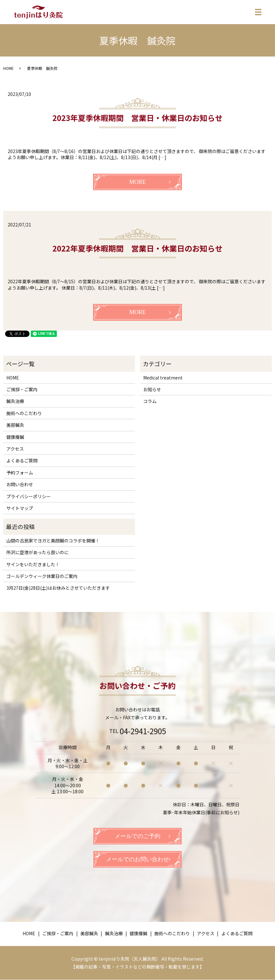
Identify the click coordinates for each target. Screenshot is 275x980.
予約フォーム (20, 473)
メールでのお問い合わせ (137, 860)
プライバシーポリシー (29, 496)
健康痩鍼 (15, 437)
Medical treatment (163, 378)
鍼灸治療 (15, 401)
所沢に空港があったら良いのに (37, 552)
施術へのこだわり (24, 413)
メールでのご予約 (137, 836)
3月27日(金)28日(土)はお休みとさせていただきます (58, 588)
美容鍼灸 (15, 425)
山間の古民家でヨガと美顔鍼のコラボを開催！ (53, 540)
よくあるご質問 (22, 460)
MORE (137, 182)
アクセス (15, 449)
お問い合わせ (20, 484)
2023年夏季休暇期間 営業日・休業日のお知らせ (137, 118)
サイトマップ (20, 508)
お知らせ (152, 389)
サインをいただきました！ (33, 564)
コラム (150, 401)
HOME (8, 68)
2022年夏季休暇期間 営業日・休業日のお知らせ (137, 248)
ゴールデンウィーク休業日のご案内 (42, 576)
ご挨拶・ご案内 (22, 389)
